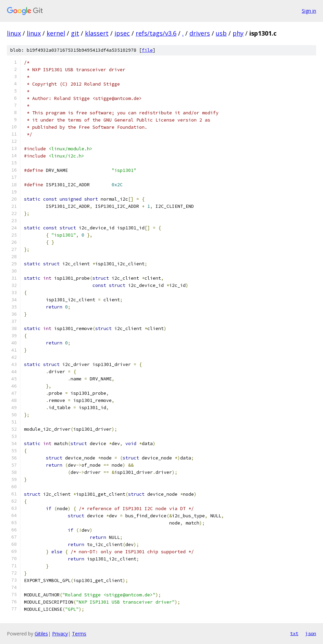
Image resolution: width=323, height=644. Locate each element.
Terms (79, 634)
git (75, 33)
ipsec (122, 33)
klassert (97, 33)
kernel (56, 33)
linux (14, 33)
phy (238, 33)
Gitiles (41, 634)
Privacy (60, 634)
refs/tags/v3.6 (156, 33)
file (147, 50)
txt (294, 633)
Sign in (309, 11)
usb (221, 33)
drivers (200, 33)
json (311, 633)
